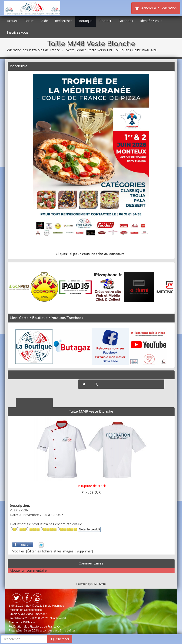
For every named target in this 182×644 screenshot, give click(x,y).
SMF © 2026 (33, 606)
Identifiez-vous (151, 21)
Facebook (126, 21)
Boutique (86, 21)
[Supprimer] (84, 551)
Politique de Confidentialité (25, 610)
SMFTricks (29, 622)
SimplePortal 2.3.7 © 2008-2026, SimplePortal (37, 618)
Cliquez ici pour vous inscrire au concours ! (91, 254)
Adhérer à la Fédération (156, 8)
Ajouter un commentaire (28, 570)
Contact (105, 21)
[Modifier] (18, 551)
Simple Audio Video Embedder (28, 614)
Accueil (12, 21)
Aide (45, 21)
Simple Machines (53, 606)
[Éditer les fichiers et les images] (50, 551)
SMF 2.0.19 (16, 606)
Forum (29, 21)
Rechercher (63, 21)
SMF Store (99, 584)
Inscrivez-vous (18, 32)
